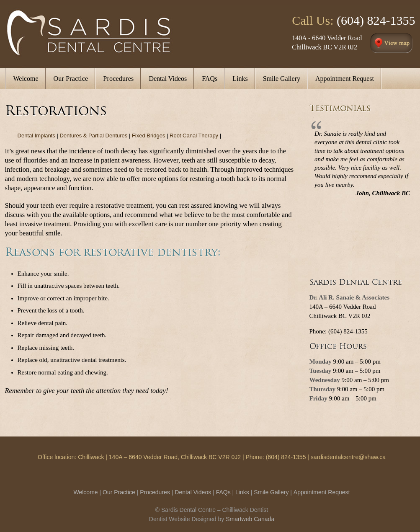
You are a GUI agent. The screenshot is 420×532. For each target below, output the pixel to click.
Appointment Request (322, 492)
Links (242, 492)
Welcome (86, 492)
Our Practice (119, 492)
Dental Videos (193, 492)
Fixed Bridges (148, 136)
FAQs (223, 492)
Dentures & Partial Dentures (93, 136)
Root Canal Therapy (194, 136)
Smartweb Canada (250, 519)
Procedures (155, 492)
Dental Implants (36, 136)
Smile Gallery (271, 492)
